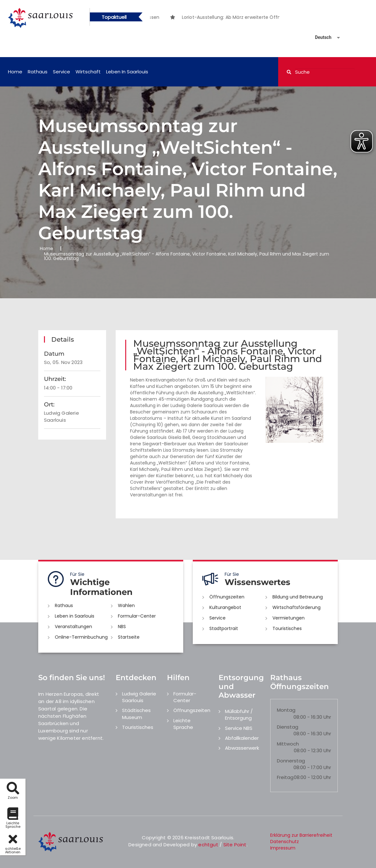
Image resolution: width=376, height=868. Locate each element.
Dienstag (288, 727)
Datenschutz (285, 842)
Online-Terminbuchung (81, 637)
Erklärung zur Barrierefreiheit (301, 835)
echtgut (208, 845)
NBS (122, 627)
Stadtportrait (224, 628)
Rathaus (38, 72)
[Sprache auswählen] (320, 37)
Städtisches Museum (136, 714)
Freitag (285, 777)
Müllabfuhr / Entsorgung (239, 715)
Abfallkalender (242, 738)
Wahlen (126, 605)
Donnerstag (291, 761)
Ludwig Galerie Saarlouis (139, 697)
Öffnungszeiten (227, 597)
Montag (286, 710)
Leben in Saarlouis (127, 72)
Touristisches (287, 628)
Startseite (129, 637)
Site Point (235, 845)
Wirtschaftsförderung (296, 607)
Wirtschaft (88, 72)
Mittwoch (288, 744)
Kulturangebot (225, 607)
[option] (255, 17)
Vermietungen (289, 618)
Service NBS (239, 728)
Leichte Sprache (183, 724)
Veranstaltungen (73, 627)
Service (61, 72)
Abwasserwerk (242, 748)
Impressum (283, 848)
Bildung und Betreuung (298, 597)
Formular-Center (137, 616)
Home (15, 72)
